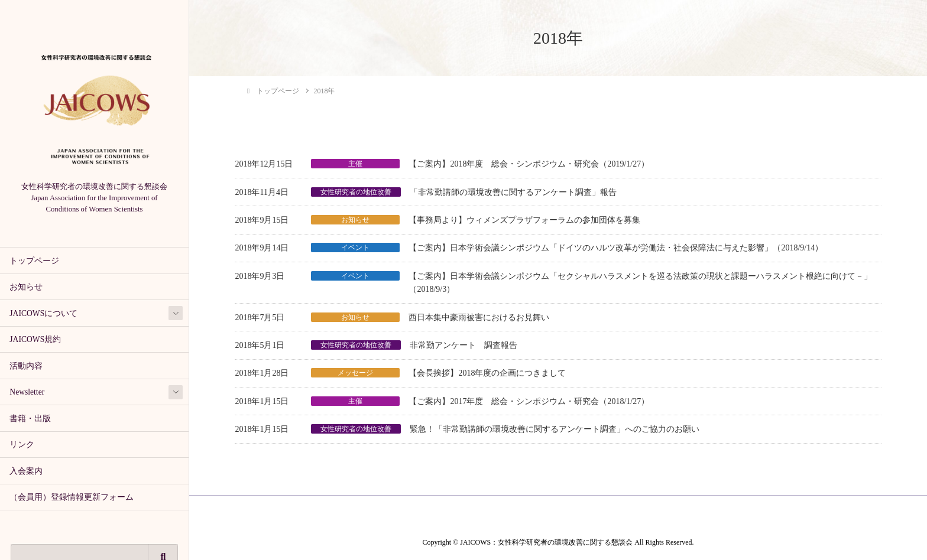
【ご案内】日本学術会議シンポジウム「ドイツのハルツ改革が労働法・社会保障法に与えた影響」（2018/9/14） (616, 248)
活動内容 (26, 366)
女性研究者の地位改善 (356, 192)
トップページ (34, 261)
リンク (22, 445)
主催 (355, 164)
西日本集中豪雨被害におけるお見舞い (479, 318)
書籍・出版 (30, 419)
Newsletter (27, 392)
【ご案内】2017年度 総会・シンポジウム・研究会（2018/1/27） (529, 401)
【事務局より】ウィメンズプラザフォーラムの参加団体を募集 (524, 220)
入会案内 (26, 471)
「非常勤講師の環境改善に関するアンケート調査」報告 (513, 192)
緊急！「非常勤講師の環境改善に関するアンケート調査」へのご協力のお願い (555, 429)
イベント (355, 248)
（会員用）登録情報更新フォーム (72, 497)
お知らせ (26, 287)
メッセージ (355, 373)
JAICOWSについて (43, 313)
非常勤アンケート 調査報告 (463, 345)
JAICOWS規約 (35, 339)
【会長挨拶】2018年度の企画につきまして (487, 373)
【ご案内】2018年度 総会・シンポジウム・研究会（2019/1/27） (529, 164)
